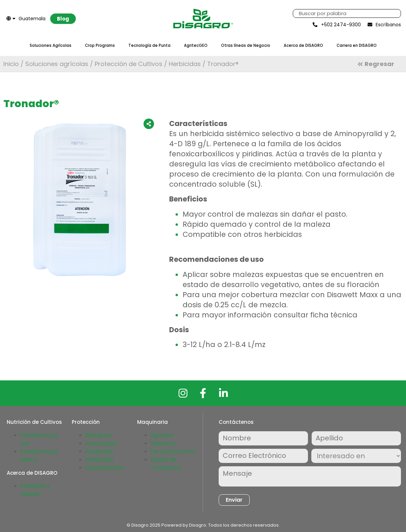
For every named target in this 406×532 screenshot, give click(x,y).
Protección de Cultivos (129, 64)
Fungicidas (99, 451)
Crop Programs (100, 45)
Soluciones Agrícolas (51, 45)
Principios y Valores (35, 490)
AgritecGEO (196, 45)
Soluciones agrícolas (57, 64)
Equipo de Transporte (166, 463)
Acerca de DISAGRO (303, 45)
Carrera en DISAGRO (357, 45)
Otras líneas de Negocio (246, 45)
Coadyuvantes (104, 467)
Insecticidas (101, 443)
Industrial (163, 443)
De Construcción (173, 451)
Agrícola (162, 435)
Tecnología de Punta (149, 45)
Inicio (11, 64)
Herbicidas (185, 64)
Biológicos (98, 435)
